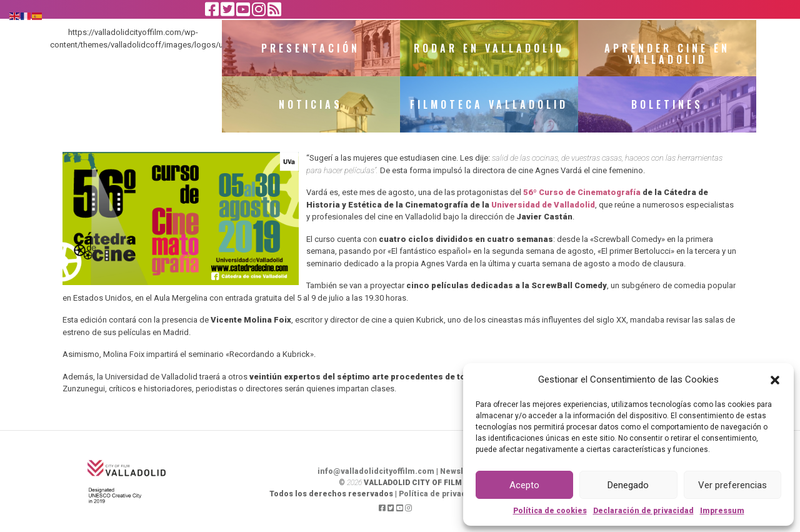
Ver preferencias (732, 485)
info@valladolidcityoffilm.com (376, 471)
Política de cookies (550, 511)
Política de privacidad (441, 494)
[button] (775, 379)
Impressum (722, 511)
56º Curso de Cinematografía (582, 192)
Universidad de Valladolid (543, 205)
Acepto (524, 485)
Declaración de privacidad (643, 511)
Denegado (628, 485)
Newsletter (462, 471)
